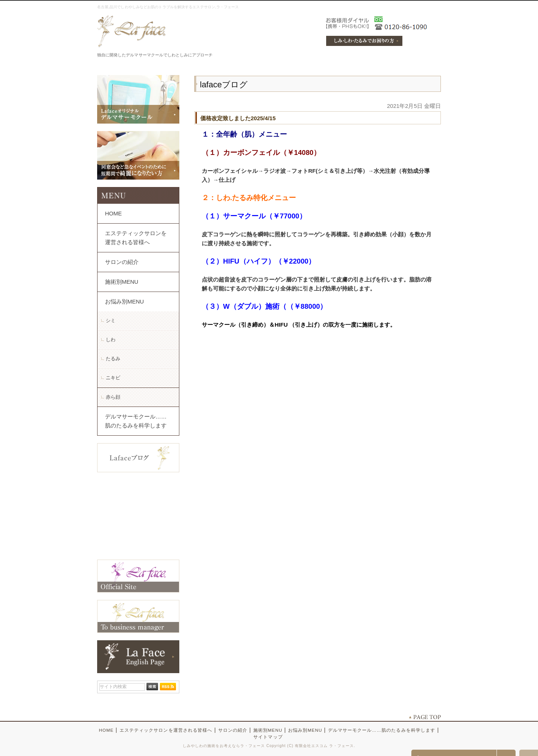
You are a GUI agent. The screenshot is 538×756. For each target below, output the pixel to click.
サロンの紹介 (122, 262)
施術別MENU (122, 282)
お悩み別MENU (124, 301)
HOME (113, 213)
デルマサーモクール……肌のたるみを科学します (136, 421)
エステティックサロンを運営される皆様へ (136, 238)
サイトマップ (268, 737)
